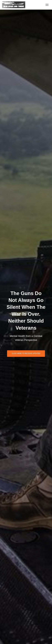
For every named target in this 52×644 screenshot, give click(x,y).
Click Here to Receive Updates (26, 353)
